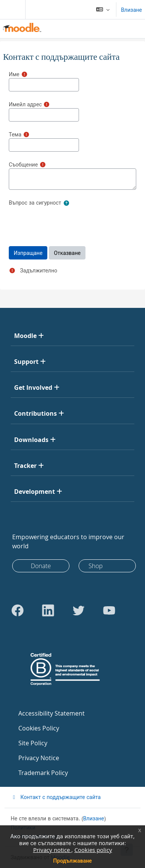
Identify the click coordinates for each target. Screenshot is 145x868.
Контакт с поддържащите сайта (56, 797)
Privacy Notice (39, 758)
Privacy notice (52, 850)
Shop (96, 566)
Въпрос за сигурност (35, 203)
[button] (103, 10)
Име (14, 74)
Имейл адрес (25, 104)
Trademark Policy (43, 773)
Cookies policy (93, 850)
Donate (41, 566)
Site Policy (33, 743)
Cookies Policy (39, 728)
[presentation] (67, 222)
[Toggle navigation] (11, 10)
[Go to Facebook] (18, 610)
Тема (15, 134)
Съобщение (23, 164)
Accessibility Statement (52, 713)
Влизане (131, 10)
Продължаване (72, 861)
